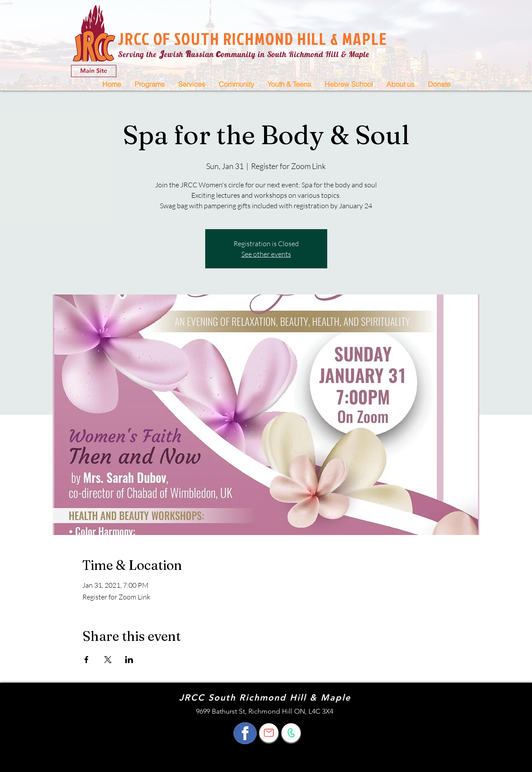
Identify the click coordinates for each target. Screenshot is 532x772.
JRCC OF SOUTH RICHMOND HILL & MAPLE (253, 39)
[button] (149, 84)
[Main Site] (94, 71)
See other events (266, 254)
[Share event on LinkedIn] (129, 660)
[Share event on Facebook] (86, 660)
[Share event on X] (108, 660)
